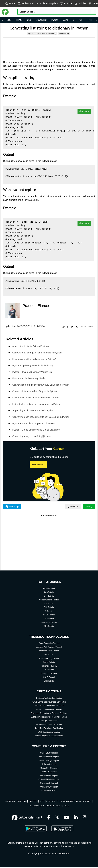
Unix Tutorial (49, 682)
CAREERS (33, 802)
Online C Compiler (49, 765)
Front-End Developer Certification (49, 729)
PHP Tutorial (49, 608)
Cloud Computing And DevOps (49, 710)
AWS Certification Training (49, 733)
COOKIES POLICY (54, 807)
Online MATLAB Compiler (49, 780)
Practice (66, 3)
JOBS (42, 802)
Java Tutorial (49, 593)
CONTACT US (52, 802)
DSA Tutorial (49, 670)
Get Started (38, 464)
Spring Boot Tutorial (49, 674)
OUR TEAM (22, 802)
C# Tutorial (49, 604)
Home (10, 3)
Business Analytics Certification (49, 699)
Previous (70, 507)
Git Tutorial (49, 655)
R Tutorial (49, 612)
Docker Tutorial (49, 663)
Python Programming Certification (49, 737)
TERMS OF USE (67, 802)
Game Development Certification (49, 725)
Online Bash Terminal (49, 784)
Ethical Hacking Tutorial (49, 659)
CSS (29, 20)
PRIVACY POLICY (84, 802)
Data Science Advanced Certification (49, 706)
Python (55, 20)
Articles (81, 3)
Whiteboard (26, 3)
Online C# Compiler (49, 773)
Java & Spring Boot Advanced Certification (49, 703)
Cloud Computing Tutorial (49, 644)
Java (65, 20)
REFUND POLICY (36, 807)
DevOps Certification (49, 721)
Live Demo (84, 111)
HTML (19, 20)
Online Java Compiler (49, 754)
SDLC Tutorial (49, 678)
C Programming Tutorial (49, 600)
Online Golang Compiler (49, 761)
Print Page (13, 507)
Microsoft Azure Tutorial (49, 652)
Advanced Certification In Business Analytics (49, 714)
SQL (9, 20)
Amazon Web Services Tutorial (49, 648)
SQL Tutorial (49, 627)
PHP (91, 20)
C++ (81, 20)
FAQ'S (66, 807)
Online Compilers (47, 3)
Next (88, 507)
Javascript (42, 20)
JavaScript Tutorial (49, 623)
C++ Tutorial (49, 597)
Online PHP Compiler (49, 776)
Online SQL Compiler (49, 788)
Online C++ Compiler (49, 769)
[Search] (57, 12)
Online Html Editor (49, 791)
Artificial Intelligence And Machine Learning (49, 718)
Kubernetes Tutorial (49, 667)
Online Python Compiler (49, 757)
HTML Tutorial (49, 616)
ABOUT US (10, 802)
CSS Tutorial (49, 619)
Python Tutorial (49, 589)
